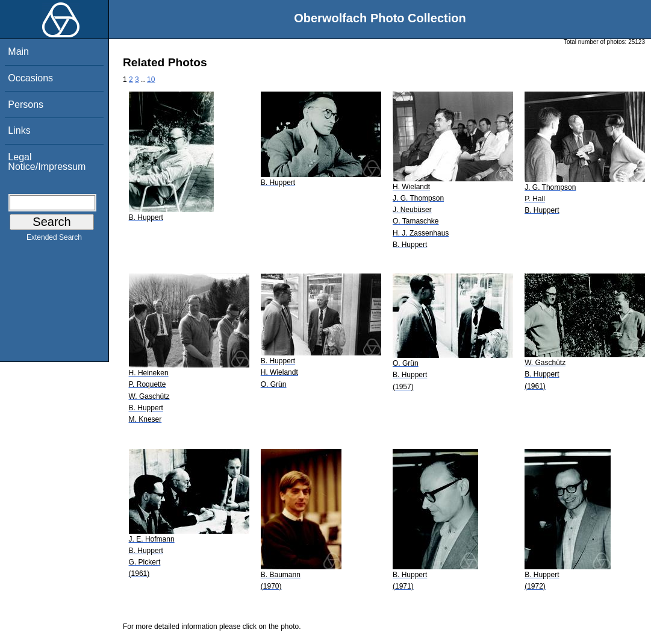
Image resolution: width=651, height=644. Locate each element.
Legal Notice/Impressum (47, 162)
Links (19, 130)
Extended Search (54, 240)
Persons (26, 105)
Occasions (30, 78)
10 (151, 80)
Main (18, 52)
